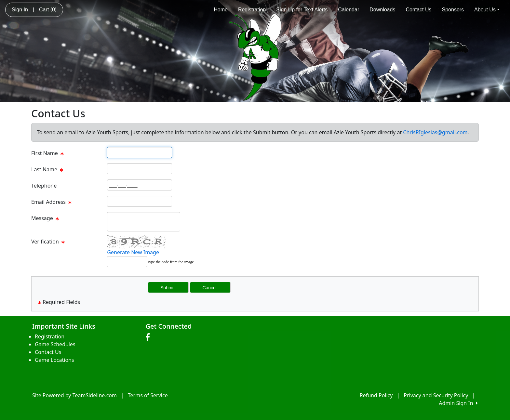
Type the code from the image (170, 262)
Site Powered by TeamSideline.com (74, 395)
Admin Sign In (458, 403)
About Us (487, 10)
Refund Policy (376, 395)
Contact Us (418, 10)
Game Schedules (55, 344)
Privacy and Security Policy (436, 395)
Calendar (349, 10)
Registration (252, 10)
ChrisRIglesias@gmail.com (435, 132)
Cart (48, 10)
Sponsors (453, 10)
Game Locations (54, 360)
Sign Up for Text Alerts (302, 10)
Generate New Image (133, 252)
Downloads (382, 10)
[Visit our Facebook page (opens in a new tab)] (149, 337)
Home (221, 10)
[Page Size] (140, 152)
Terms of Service (148, 395)
